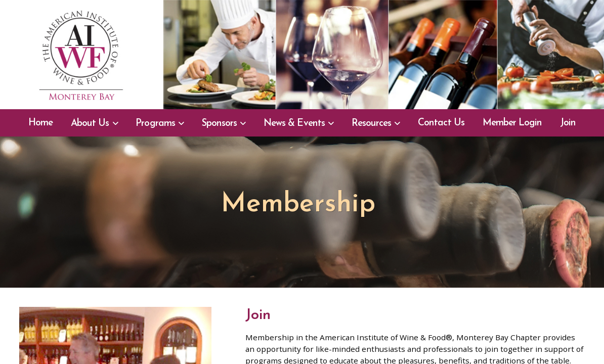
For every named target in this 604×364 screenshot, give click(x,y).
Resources (371, 124)
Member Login (512, 123)
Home (40, 123)
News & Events (294, 124)
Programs (155, 124)
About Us (90, 124)
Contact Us (441, 123)
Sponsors (219, 124)
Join (568, 123)
